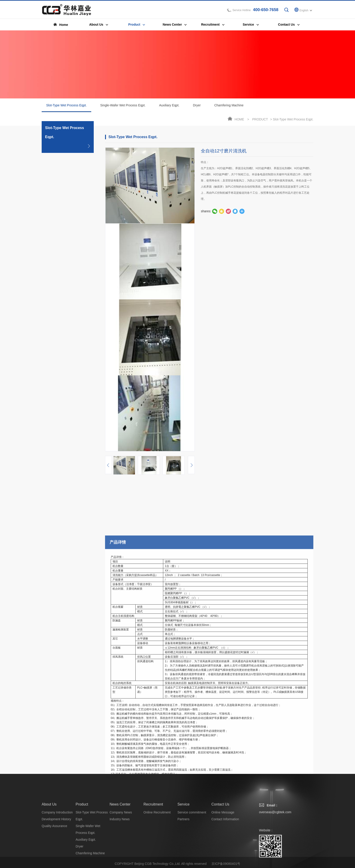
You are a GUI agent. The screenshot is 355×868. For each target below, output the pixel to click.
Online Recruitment (157, 842)
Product (260, 119)
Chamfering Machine (229, 105)
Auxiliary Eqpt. (169, 105)
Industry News (120, 849)
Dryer (197, 105)
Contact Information (225, 849)
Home (239, 119)
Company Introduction (57, 842)
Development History (56, 849)
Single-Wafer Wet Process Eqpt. (123, 105)
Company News (121, 842)
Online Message (223, 842)
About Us (49, 834)
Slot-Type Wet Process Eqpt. (66, 108)
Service (183, 834)
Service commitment (192, 842)
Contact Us (220, 834)
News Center (120, 834)
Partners (183, 849)
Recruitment (153, 834)
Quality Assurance (54, 856)
